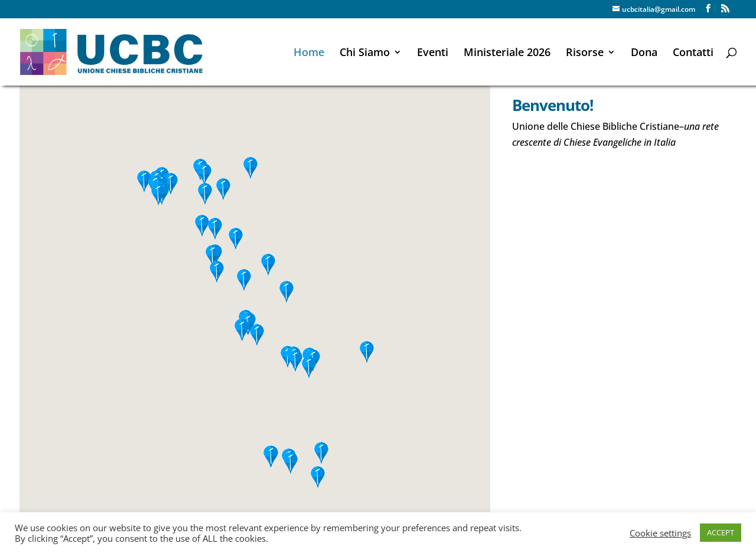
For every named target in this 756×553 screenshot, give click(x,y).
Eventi (433, 53)
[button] (204, 175)
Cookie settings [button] (660, 533)
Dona (644, 53)
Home (309, 53)
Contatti (693, 53)
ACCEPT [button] (721, 532)
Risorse (585, 53)
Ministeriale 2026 (507, 53)
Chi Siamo (365, 53)
